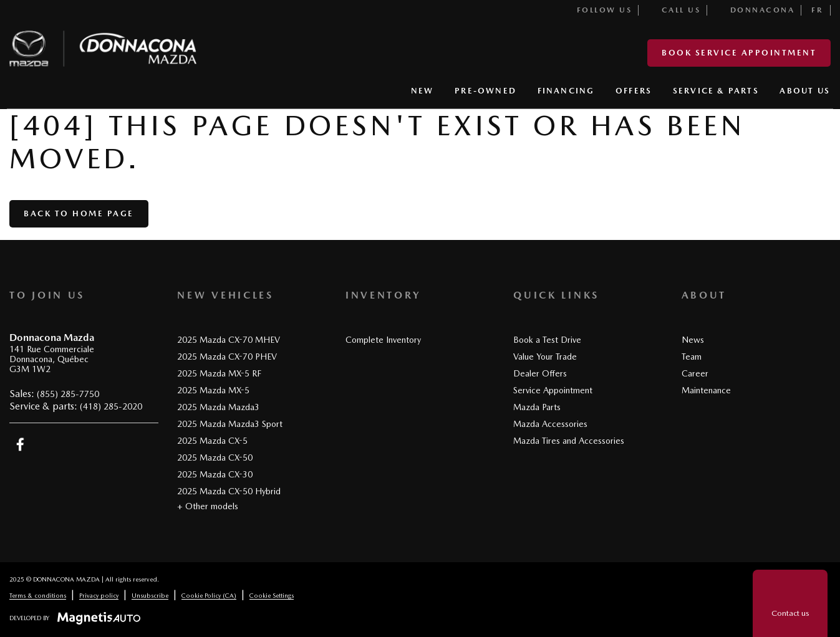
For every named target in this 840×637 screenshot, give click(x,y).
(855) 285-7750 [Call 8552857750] (68, 394)
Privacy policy (99, 595)
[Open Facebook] (20, 444)
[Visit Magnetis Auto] (102, 618)
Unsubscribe (150, 595)
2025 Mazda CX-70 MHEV (229, 340)
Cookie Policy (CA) (209, 595)
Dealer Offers (540, 373)
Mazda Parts (537, 407)
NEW (422, 91)
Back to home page (79, 213)
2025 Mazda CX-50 (215, 457)
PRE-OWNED (485, 91)
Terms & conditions (38, 595)
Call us (674, 10)
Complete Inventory (383, 340)
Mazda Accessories (550, 424)
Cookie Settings (272, 595)
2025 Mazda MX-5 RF (219, 373)
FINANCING (566, 91)
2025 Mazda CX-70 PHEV (227, 357)
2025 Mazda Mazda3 (218, 407)
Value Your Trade (545, 357)
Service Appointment (553, 390)
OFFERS (634, 91)
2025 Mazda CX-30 (215, 474)
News (693, 340)
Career (695, 373)
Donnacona (755, 10)
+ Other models (208, 506)
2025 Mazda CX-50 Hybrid (229, 491)
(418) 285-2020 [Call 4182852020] (111, 406)
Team (692, 357)
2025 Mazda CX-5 (212, 441)
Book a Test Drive (547, 340)
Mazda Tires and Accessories (569, 441)
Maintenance (706, 390)
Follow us (596, 10)
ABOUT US (805, 91)
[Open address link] (52, 359)
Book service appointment (739, 53)
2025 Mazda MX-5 (213, 390)
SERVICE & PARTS (716, 91)
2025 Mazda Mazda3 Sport (230, 424)
